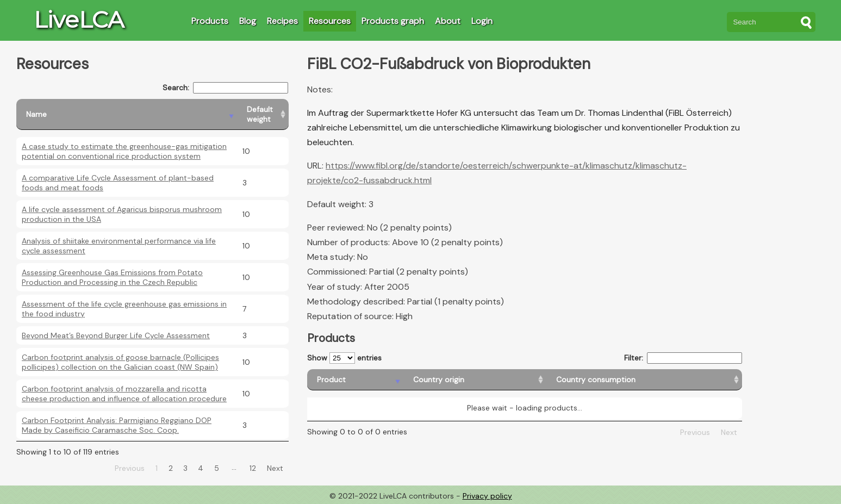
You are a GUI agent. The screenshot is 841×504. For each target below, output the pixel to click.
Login (482, 21)
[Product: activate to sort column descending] (355, 380)
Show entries (344, 358)
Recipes (282, 21)
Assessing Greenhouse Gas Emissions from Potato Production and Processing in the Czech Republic (112, 277)
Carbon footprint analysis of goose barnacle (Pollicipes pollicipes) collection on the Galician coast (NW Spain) (120, 362)
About (448, 21)
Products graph (393, 21)
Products (210, 21)
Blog (248, 21)
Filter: (683, 358)
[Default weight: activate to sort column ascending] (263, 114)
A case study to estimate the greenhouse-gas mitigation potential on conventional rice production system (124, 151)
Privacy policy (487, 496)
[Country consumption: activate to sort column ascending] (644, 380)
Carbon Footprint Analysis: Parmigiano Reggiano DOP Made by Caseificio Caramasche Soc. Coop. (117, 425)
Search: (225, 88)
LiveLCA (79, 20)
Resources (330, 21)
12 (253, 468)
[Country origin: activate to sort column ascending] (475, 380)
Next (275, 468)
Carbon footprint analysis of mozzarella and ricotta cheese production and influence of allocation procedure (124, 394)
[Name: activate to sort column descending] (127, 114)
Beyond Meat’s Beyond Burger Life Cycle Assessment (116, 335)
